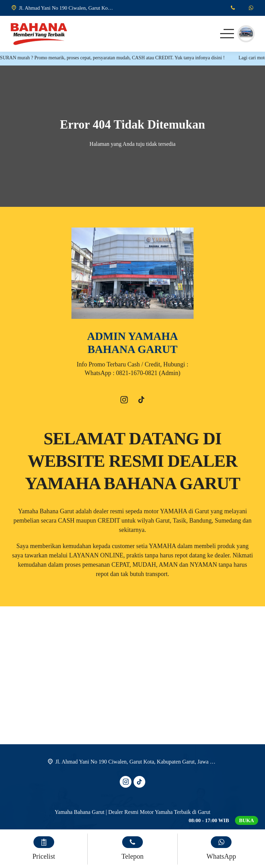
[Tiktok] (141, 401)
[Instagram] (124, 401)
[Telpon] (233, 8)
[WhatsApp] (251, 8)
